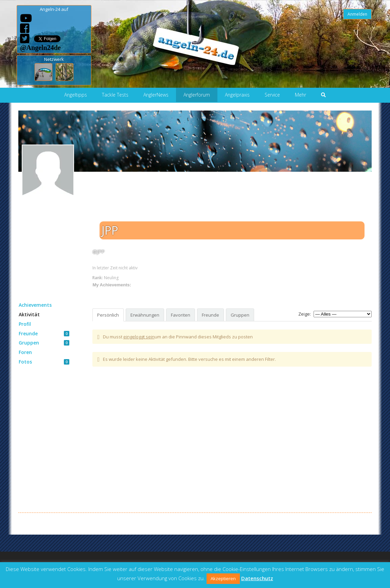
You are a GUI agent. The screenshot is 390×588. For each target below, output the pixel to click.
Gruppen (44, 343)
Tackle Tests (115, 95)
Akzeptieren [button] (223, 578)
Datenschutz (257, 578)
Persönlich (108, 315)
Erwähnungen (145, 315)
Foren (25, 352)
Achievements (35, 305)
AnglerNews (156, 95)
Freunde (44, 333)
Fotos (44, 362)
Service (272, 95)
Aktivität (29, 314)
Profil (25, 324)
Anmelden (357, 14)
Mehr (300, 95)
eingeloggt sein (139, 337)
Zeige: (305, 314)
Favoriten (181, 315)
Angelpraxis (237, 95)
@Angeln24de (40, 47)
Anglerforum (197, 95)
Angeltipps (76, 95)
